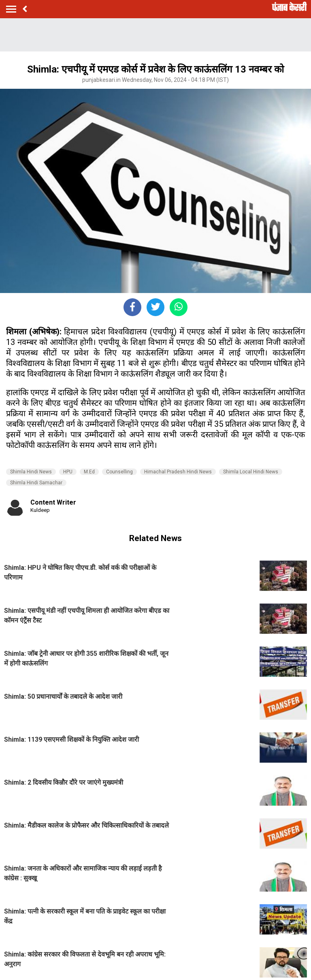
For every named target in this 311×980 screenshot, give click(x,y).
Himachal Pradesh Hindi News (178, 472)
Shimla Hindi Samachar (36, 483)
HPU (68, 472)
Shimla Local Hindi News (251, 472)
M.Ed (89, 472)
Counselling (119, 472)
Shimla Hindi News (31, 472)
